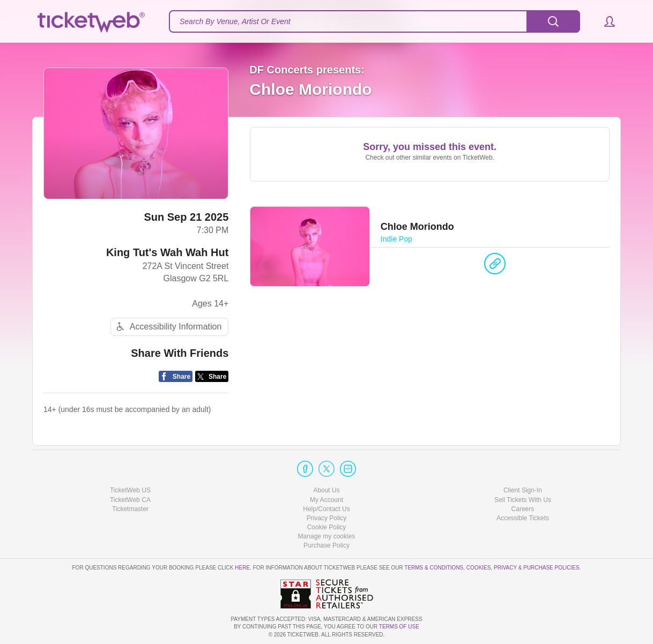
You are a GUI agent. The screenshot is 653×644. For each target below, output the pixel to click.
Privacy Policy (327, 518)
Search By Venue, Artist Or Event (235, 21)
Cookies (479, 568)
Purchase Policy (326, 545)
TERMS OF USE (399, 627)
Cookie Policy (327, 527)
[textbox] (374, 21)
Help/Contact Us (326, 509)
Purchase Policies (551, 568)
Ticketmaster (130, 509)
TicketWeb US (130, 490)
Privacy (505, 568)
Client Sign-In (523, 490)
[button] (604, 21)
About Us (326, 490)
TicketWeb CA (130, 500)
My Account (326, 500)
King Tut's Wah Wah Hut (167, 252)
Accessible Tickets (523, 518)
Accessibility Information (168, 327)
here (242, 568)
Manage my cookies (327, 536)
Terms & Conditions (434, 568)
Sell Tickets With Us (523, 500)
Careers (523, 509)
